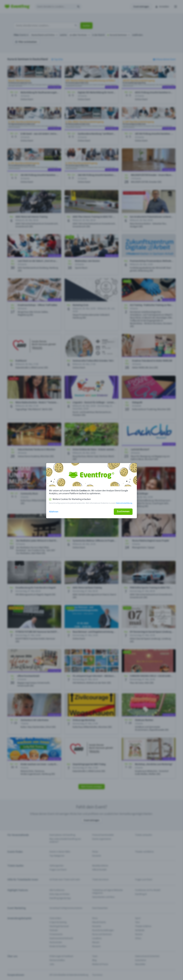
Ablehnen (54, 512)
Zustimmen (123, 511)
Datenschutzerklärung (124, 503)
